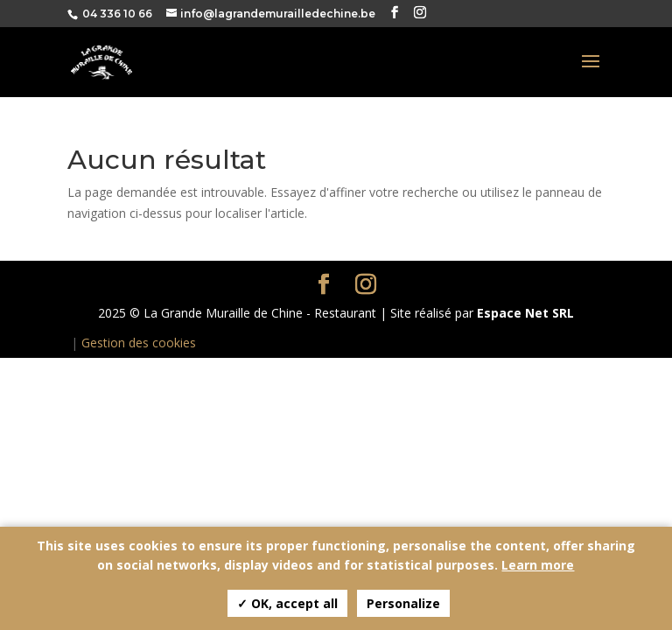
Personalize (403, 603)
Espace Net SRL (525, 313)
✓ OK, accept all (287, 603)
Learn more (538, 565)
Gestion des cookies (139, 343)
